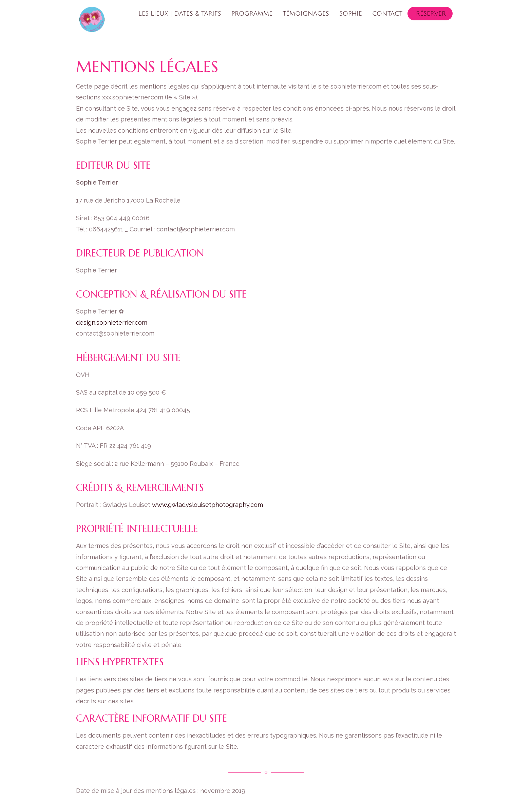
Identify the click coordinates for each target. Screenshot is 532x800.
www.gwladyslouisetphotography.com (207, 505)
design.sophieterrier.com (112, 322)
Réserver (431, 14)
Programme (252, 14)
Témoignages (306, 14)
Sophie (351, 14)
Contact (387, 14)
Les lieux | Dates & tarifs (180, 14)
